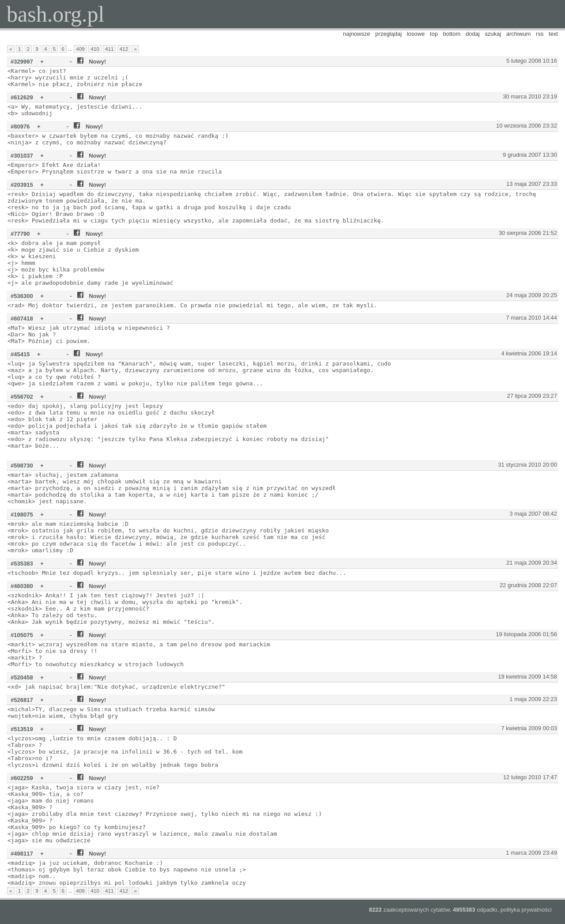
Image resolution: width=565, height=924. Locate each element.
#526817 (22, 700)
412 (124, 49)
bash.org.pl (55, 14)
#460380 (22, 586)
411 (109, 49)
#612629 (22, 97)
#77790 (20, 234)
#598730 (22, 466)
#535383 (22, 564)
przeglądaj (388, 34)
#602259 (22, 778)
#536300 (22, 296)
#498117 (22, 854)
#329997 (22, 62)
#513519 (22, 729)
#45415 (20, 354)
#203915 (22, 185)
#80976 (20, 126)
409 (80, 49)
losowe (416, 34)
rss (540, 34)
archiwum (519, 34)
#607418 (22, 319)
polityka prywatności (526, 910)
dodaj (473, 34)
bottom (452, 34)
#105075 (22, 635)
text (553, 34)
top (434, 34)
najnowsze (356, 34)
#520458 (22, 677)
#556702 (22, 397)
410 (95, 49)
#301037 (22, 156)
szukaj (493, 34)
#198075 (22, 515)
